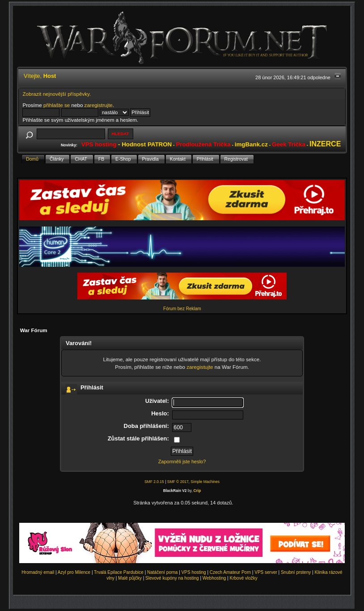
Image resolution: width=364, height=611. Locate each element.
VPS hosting (194, 572)
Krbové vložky (244, 578)
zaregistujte (200, 367)
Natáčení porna (162, 572)
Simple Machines (205, 482)
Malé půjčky (130, 578)
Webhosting (214, 578)
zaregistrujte (99, 105)
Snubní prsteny (296, 572)
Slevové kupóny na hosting (172, 578)
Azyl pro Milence (74, 572)
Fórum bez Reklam (182, 309)
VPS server (266, 572)
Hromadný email (38, 572)
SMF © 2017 (178, 482)
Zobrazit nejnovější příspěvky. (57, 94)
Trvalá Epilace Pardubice (119, 572)
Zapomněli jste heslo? (182, 461)
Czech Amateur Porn (230, 572)
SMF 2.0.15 (154, 482)
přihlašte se (57, 105)
